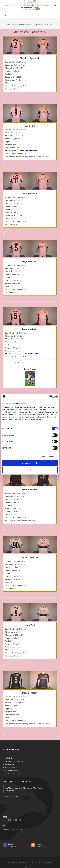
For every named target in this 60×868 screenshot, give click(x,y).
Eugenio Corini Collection (14, 761)
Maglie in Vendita (11, 767)
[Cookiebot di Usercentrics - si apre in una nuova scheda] (48, 396)
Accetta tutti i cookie (30, 463)
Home (8, 25)
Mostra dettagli (48, 456)
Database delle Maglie (13, 774)
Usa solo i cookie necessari (30, 470)
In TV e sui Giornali (11, 771)
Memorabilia (9, 764)
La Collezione (10, 758)
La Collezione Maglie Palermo (22, 25)
